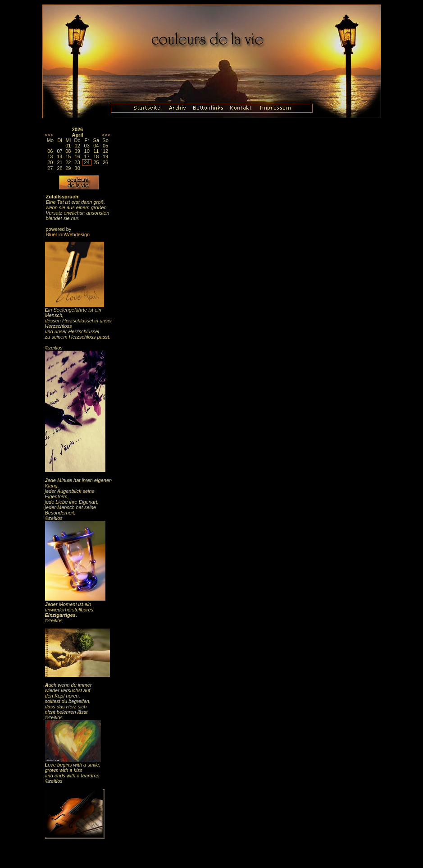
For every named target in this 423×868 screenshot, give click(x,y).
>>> (106, 135)
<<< (49, 135)
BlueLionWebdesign (68, 234)
